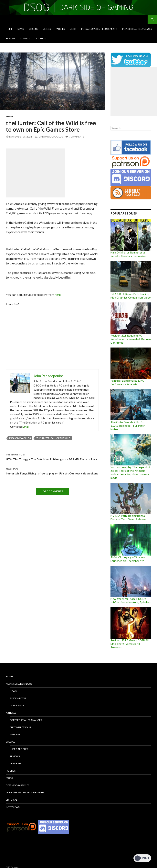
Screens (33, 29)
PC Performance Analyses (137, 29)
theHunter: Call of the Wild (53, 438)
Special (10, 742)
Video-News (17, 706)
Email (26, 427)
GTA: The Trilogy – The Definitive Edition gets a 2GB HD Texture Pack (52, 457)
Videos (47, 29)
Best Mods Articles (18, 785)
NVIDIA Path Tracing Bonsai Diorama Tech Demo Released (129, 517)
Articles (11, 713)
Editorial (12, 800)
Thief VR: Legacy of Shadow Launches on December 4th (128, 559)
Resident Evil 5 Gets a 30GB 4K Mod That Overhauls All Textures (130, 644)
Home (9, 29)
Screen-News (18, 698)
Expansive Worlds (20, 438)
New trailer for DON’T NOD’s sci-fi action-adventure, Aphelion (131, 601)
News (21, 29)
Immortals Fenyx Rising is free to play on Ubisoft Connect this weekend (52, 471)
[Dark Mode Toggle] (142, 858)
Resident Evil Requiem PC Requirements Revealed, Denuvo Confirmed (131, 339)
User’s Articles (19, 749)
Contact (25, 38)
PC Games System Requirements (99, 29)
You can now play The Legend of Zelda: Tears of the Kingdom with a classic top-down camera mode (130, 472)
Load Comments (52, 491)
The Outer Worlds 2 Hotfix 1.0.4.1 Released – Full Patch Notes (128, 426)
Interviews (13, 807)
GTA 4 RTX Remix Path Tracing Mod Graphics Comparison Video (131, 296)
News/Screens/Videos (19, 684)
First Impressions (20, 727)
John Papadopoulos (50, 137)
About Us (41, 38)
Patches (60, 29)
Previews (15, 763)
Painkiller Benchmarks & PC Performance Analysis (127, 382)
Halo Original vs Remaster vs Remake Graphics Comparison (129, 254)
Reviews (10, 38)
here (58, 295)
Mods (73, 29)
